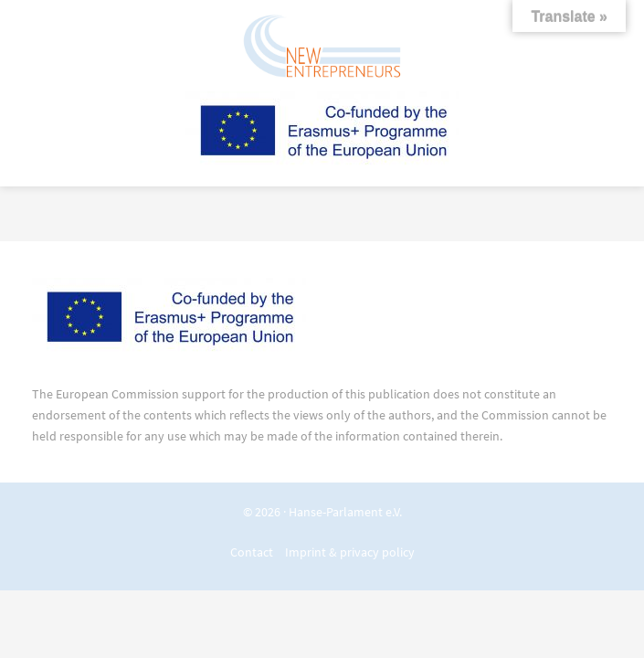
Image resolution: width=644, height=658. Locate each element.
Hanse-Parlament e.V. (345, 512)
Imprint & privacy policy (350, 552)
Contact (252, 552)
